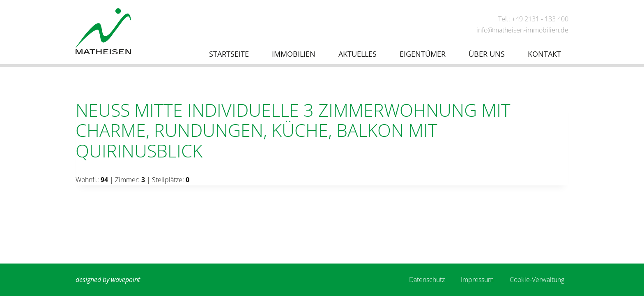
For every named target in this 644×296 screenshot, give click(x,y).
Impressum (477, 280)
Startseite (229, 54)
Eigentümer (423, 54)
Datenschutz (427, 280)
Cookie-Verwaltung (537, 280)
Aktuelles (358, 54)
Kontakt (544, 54)
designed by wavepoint (108, 280)
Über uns (487, 54)
